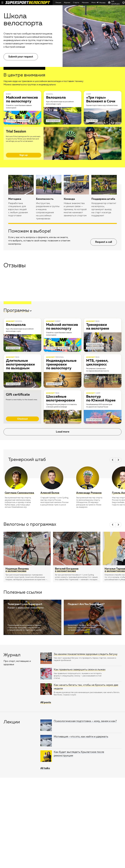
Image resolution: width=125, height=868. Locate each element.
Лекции (58, 3)
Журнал (67, 3)
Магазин (85, 3)
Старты (76, 3)
